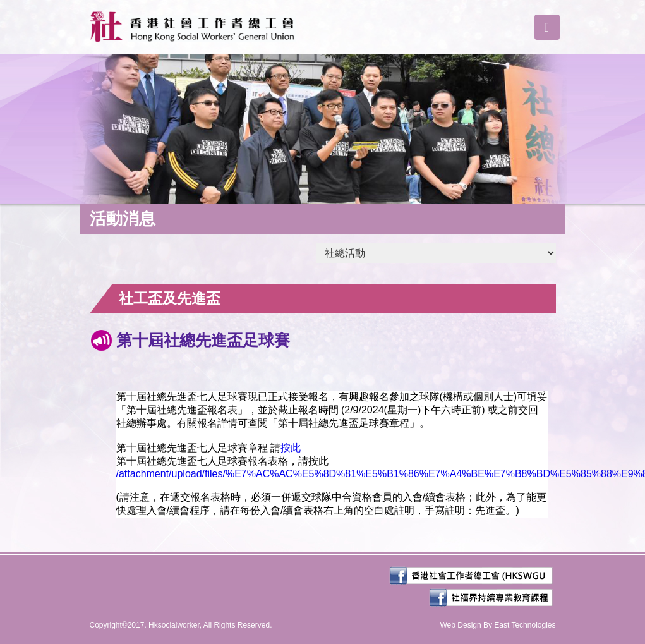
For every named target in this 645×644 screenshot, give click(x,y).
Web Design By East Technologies (498, 625)
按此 (291, 448)
